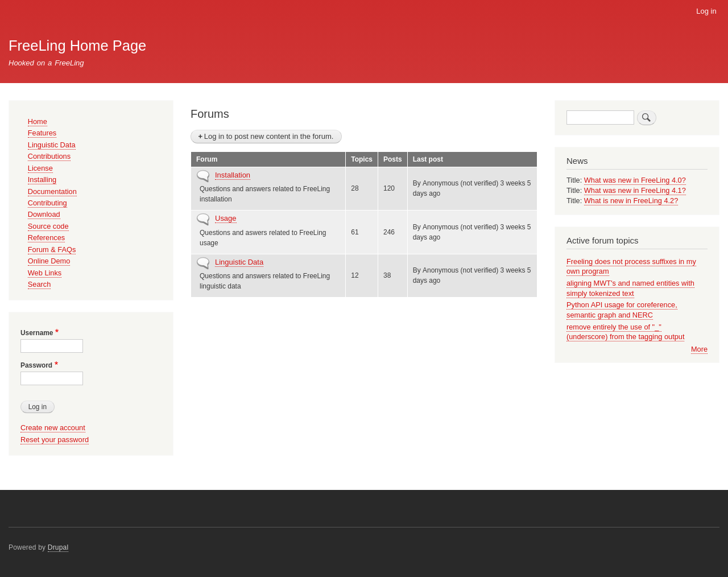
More (699, 349)
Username (37, 333)
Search (40, 284)
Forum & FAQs (52, 250)
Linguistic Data (239, 262)
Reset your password (55, 440)
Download (44, 214)
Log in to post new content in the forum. (269, 136)
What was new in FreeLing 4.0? (635, 180)
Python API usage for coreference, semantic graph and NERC (622, 310)
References (46, 238)
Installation (233, 175)
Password (36, 365)
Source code (48, 226)
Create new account (53, 428)
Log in (706, 11)
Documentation (52, 191)
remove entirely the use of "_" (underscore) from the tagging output (625, 332)
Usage (226, 218)
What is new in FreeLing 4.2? (631, 201)
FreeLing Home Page (77, 46)
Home (38, 121)
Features (42, 133)
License (40, 168)
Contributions (49, 156)
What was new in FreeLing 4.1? (635, 190)
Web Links (45, 273)
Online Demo (49, 261)
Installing (42, 180)
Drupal (58, 547)
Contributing (47, 203)
